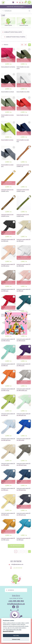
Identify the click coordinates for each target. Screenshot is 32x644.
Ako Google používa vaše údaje (14, 630)
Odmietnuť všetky (16, 639)
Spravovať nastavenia (8, 631)
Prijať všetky (16, 636)
